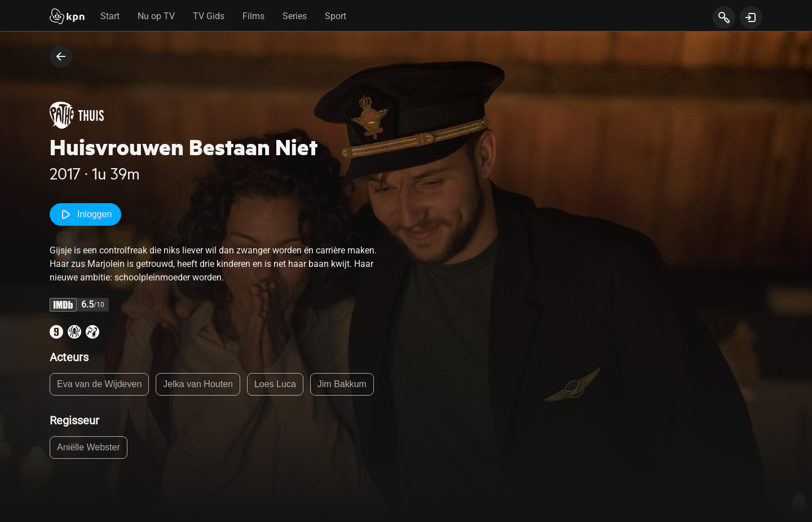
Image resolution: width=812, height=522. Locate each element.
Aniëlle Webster (89, 447)
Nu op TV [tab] (156, 16)
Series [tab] (295, 16)
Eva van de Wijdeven (99, 384)
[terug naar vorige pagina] (61, 56)
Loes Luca (275, 384)
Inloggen (85, 214)
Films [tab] (253, 16)
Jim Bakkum (342, 384)
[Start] (67, 17)
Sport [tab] (336, 16)
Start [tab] (110, 16)
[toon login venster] (751, 17)
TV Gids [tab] (209, 16)
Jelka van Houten (198, 384)
